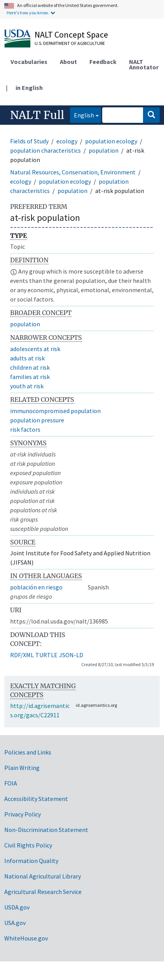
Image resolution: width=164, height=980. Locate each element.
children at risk (30, 367)
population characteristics (45, 150)
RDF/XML (22, 655)
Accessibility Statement (36, 799)
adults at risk (27, 358)
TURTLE (46, 655)
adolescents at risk (35, 349)
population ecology (111, 141)
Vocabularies (29, 62)
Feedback (103, 62)
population (104, 150)
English (82, 115)
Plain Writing (22, 768)
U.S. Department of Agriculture (70, 43)
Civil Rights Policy (28, 845)
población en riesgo (36, 587)
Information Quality (31, 861)
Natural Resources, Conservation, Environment (73, 172)
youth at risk (27, 386)
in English (29, 88)
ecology (67, 141)
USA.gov (15, 923)
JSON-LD (71, 655)
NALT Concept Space (71, 34)
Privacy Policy (23, 814)
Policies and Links (28, 752)
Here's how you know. (28, 13)
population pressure (37, 420)
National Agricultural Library (43, 876)
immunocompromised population (55, 411)
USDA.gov (17, 907)
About (68, 62)
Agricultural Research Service (43, 892)
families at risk (30, 377)
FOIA (11, 783)
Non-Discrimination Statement (46, 830)
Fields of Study (29, 141)
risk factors (25, 429)
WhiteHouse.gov (26, 938)
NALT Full (37, 115)
